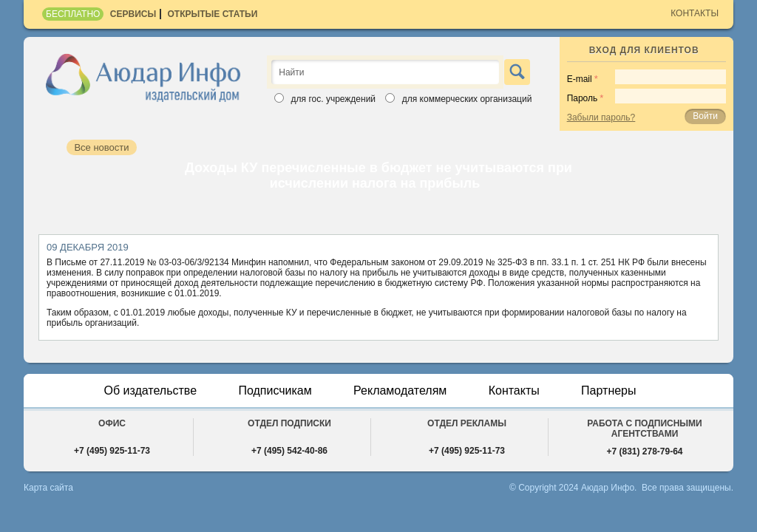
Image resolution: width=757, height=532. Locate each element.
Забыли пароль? (601, 117)
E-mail (580, 79)
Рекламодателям (400, 391)
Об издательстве (150, 391)
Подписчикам (275, 391)
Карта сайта (48, 488)
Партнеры (608, 391)
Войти (705, 116)
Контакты (695, 13)
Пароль (583, 98)
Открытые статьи (213, 14)
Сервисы (133, 14)
